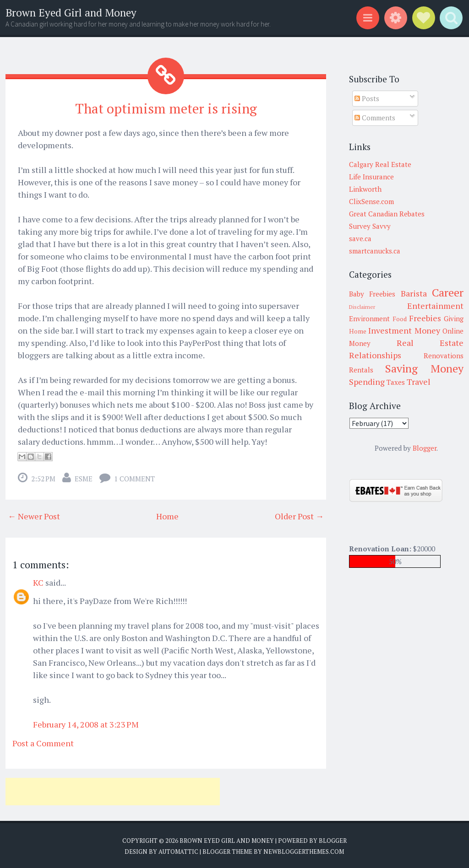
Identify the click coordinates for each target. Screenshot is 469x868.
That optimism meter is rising (166, 108)
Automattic (178, 850)
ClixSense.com (371, 201)
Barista (414, 293)
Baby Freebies (372, 294)
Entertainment (435, 306)
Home (167, 515)
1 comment (134, 477)
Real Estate (430, 343)
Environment (369, 318)
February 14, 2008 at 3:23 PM (86, 723)
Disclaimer (362, 307)
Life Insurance (371, 177)
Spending (367, 382)
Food (400, 319)
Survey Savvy (370, 226)
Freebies (425, 318)
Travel (419, 382)
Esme (84, 477)
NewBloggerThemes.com (304, 850)
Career (448, 292)
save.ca (360, 238)
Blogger (425, 448)
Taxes (396, 382)
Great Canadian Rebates (387, 214)
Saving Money (424, 368)
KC (38, 581)
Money (427, 330)
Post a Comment (43, 742)
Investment (390, 330)
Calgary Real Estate (380, 164)
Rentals (361, 370)
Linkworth (365, 189)
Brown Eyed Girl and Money (71, 13)
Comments (375, 118)
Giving (454, 318)
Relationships (375, 355)
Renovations (444, 356)
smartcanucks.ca (375, 251)
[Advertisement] (113, 790)
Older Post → (299, 515)
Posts (367, 98)
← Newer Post (34, 515)
